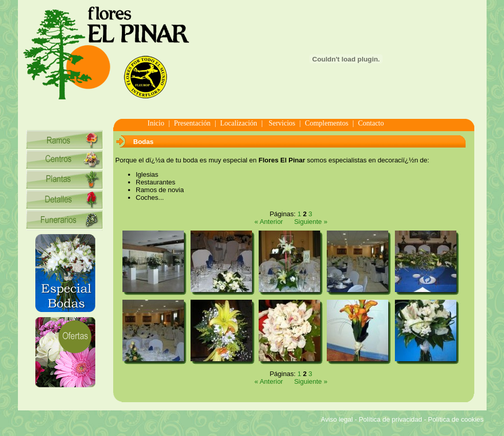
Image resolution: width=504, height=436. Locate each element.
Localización (239, 123)
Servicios (281, 123)
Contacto (371, 123)
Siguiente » (311, 222)
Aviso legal (337, 419)
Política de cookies (456, 419)
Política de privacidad (390, 419)
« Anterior (269, 222)
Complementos (327, 123)
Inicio (156, 123)
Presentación (192, 123)
